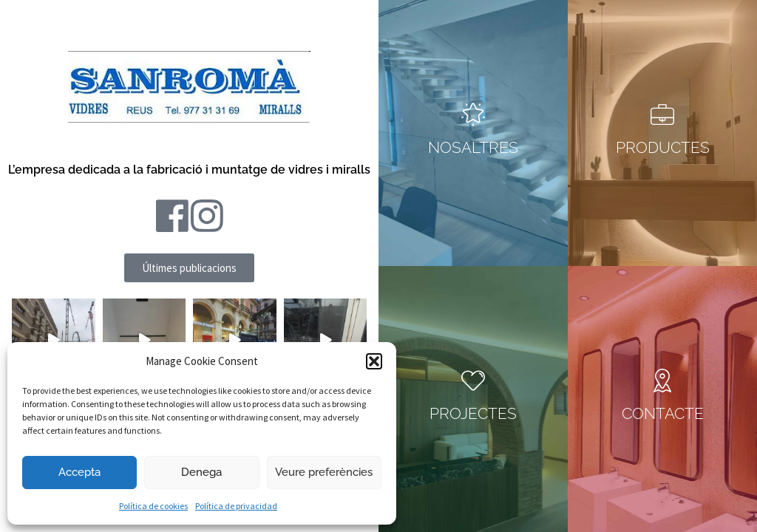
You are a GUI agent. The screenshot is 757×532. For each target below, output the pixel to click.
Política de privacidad (236, 506)
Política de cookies (153, 506)
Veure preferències (324, 472)
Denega (201, 472)
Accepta (79, 472)
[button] (374, 361)
